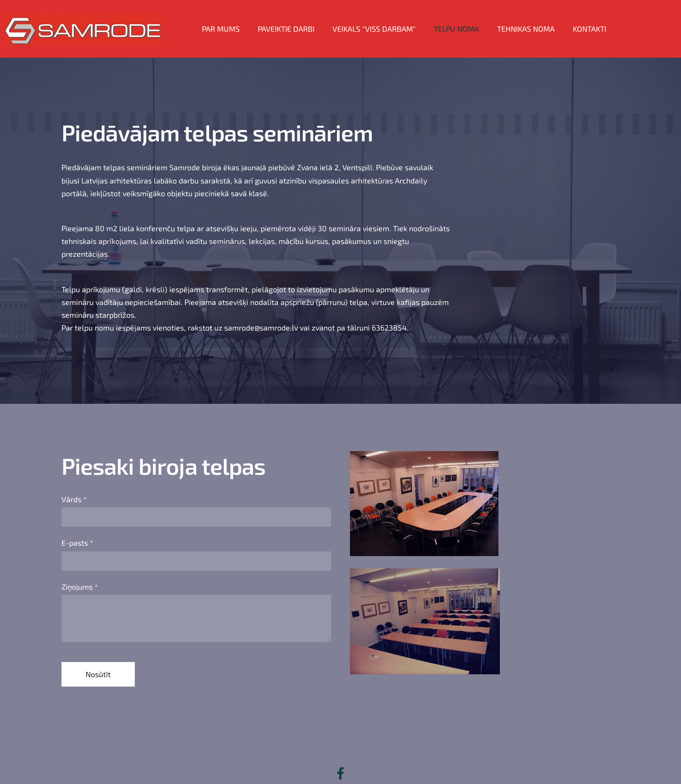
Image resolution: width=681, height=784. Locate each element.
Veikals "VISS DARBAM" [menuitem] (383, 20)
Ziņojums (80, 569)
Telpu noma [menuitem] (465, 20)
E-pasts (77, 525)
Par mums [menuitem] (230, 20)
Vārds (74, 482)
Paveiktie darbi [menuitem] (295, 20)
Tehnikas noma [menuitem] (535, 20)
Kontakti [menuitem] (598, 20)
